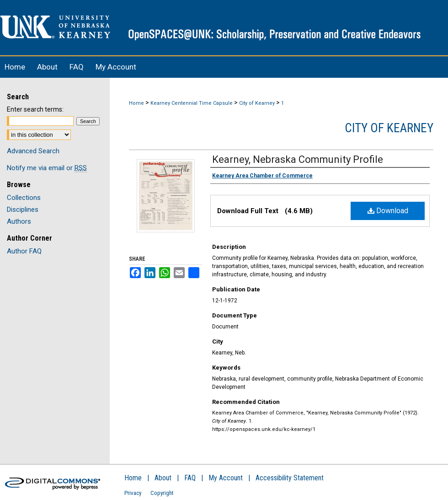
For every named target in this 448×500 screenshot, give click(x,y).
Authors (19, 221)
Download (388, 211)
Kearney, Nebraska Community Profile (298, 159)
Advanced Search (33, 151)
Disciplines (23, 210)
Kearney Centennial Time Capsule (192, 103)
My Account (226, 478)
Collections (24, 198)
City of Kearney (257, 103)
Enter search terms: (35, 109)
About (163, 478)
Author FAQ (24, 251)
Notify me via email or (47, 168)
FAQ (190, 478)
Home (136, 103)
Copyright (162, 493)
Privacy (133, 493)
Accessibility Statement (290, 478)
